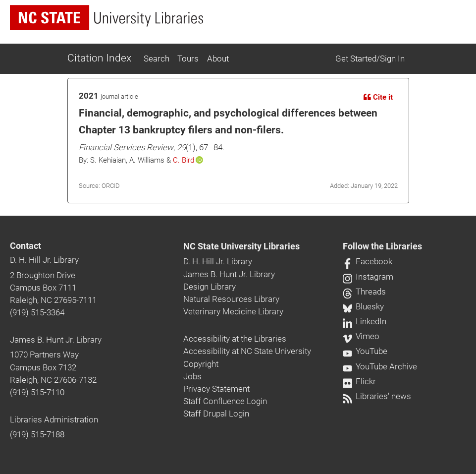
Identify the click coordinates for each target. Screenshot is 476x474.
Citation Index (99, 58)
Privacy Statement (216, 389)
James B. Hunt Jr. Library (56, 340)
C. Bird (184, 160)
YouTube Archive (380, 366)
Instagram (368, 277)
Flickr (359, 381)
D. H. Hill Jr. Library (44, 260)
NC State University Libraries (241, 246)
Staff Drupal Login (216, 414)
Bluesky (363, 306)
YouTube (365, 351)
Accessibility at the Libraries (235, 339)
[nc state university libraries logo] (106, 18)
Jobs (192, 376)
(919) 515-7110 (37, 392)
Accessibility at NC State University (247, 351)
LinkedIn (365, 321)
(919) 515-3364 (37, 312)
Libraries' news (377, 396)
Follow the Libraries (382, 246)
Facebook (368, 261)
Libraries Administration (54, 419)
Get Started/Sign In (370, 59)
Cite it (378, 97)
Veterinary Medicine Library (233, 311)
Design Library (210, 287)
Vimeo (361, 336)
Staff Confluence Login (225, 401)
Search (157, 59)
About (218, 59)
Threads (364, 292)
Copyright (201, 364)
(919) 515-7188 (37, 434)
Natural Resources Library (231, 299)
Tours (188, 59)
